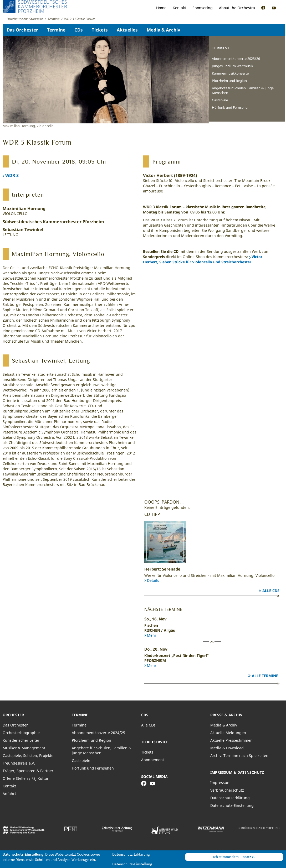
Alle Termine (265, 676)
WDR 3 (12, 175)
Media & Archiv (164, 30)
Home (161, 8)
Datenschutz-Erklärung (131, 854)
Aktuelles (127, 30)
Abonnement (153, 760)
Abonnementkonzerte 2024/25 (98, 733)
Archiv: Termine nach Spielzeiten (239, 755)
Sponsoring (203, 8)
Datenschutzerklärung (230, 798)
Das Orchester (22, 30)
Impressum (220, 783)
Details (153, 580)
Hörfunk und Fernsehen (231, 107)
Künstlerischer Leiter (21, 740)
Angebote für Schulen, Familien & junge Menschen (243, 90)
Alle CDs (271, 591)
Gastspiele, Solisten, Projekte (28, 755)
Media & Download (227, 748)
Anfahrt (9, 794)
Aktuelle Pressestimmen (231, 740)
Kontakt (179, 8)
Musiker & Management (24, 748)
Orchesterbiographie (21, 733)
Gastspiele (220, 100)
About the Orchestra (237, 8)
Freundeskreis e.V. (19, 763)
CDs (79, 30)
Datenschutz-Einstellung (232, 805)
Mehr (152, 635)
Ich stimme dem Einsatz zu (234, 857)
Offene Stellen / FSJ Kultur (26, 778)
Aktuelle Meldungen (228, 733)
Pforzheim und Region (229, 81)
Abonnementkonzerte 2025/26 (236, 59)
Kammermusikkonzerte (230, 73)
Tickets (100, 30)
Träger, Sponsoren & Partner (28, 771)
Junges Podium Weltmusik (233, 66)
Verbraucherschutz (227, 790)
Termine (56, 30)
